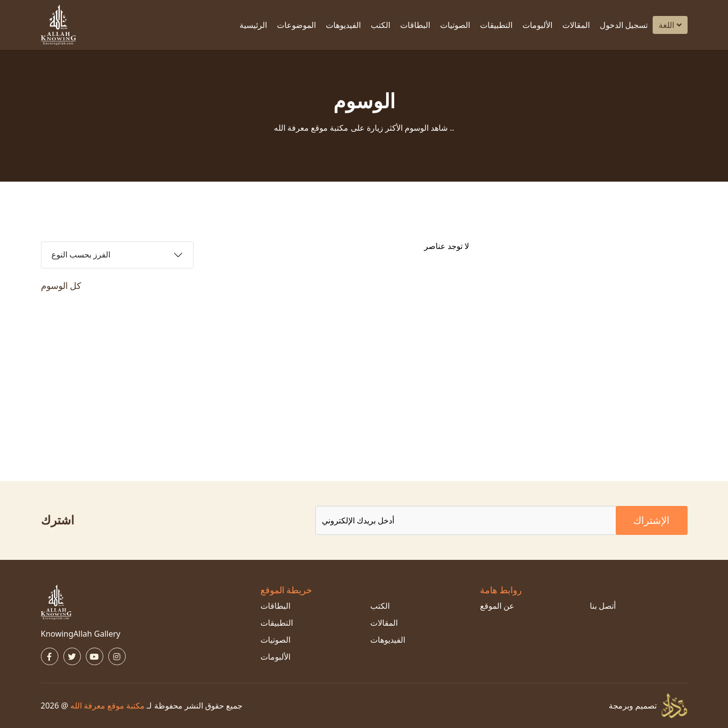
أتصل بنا (603, 606)
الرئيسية (253, 25)
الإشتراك (651, 520)
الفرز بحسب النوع (81, 255)
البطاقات (415, 25)
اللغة (670, 25)
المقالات (576, 25)
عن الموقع (497, 606)
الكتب (380, 25)
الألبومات (537, 25)
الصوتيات (455, 25)
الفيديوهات (343, 25)
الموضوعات (296, 25)
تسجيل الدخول (624, 25)
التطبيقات (496, 25)
